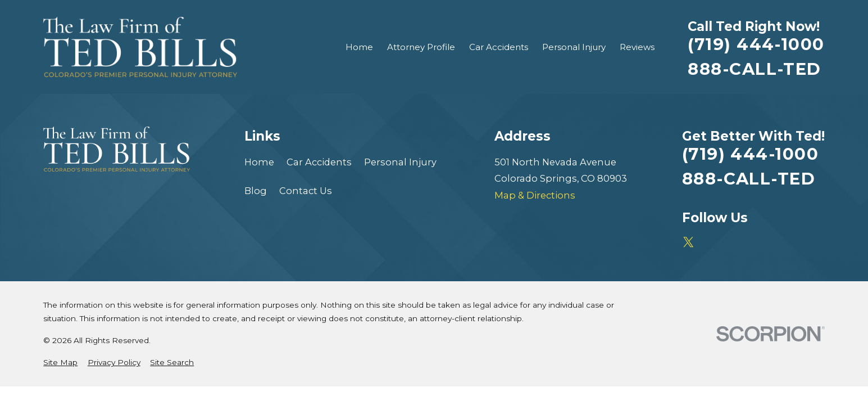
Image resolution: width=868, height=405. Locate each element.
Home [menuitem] (359, 47)
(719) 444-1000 (756, 44)
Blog (256, 191)
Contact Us (306, 191)
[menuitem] (60, 363)
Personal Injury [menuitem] (574, 47)
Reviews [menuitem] (637, 47)
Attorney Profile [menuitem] (421, 47)
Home (259, 162)
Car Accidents (319, 162)
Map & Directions (535, 195)
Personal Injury (400, 162)
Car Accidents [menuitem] (499, 47)
